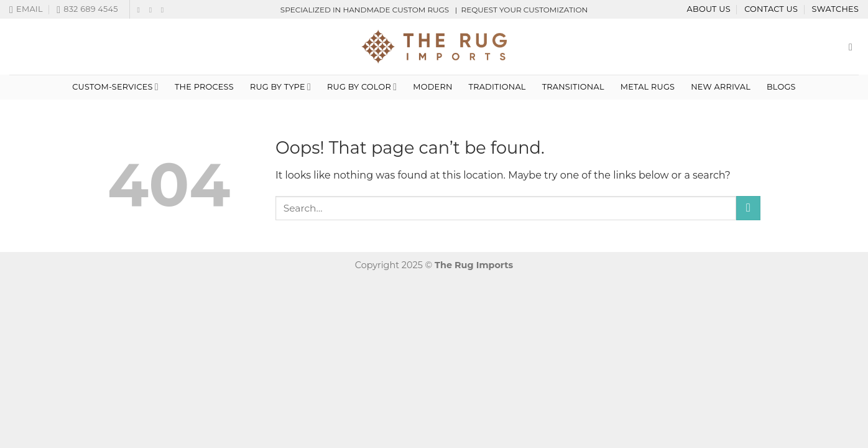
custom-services (115, 87)
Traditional (497, 87)
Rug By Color (362, 87)
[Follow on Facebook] (141, 10)
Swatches (835, 9)
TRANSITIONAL (573, 87)
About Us (709, 9)
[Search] (854, 47)
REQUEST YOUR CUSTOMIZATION (524, 10)
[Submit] (748, 208)
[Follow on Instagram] (153, 10)
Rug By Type (280, 87)
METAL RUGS (648, 87)
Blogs (781, 87)
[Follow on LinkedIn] (165, 10)
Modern (432, 87)
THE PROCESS (204, 87)
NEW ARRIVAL (721, 87)
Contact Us (771, 9)
